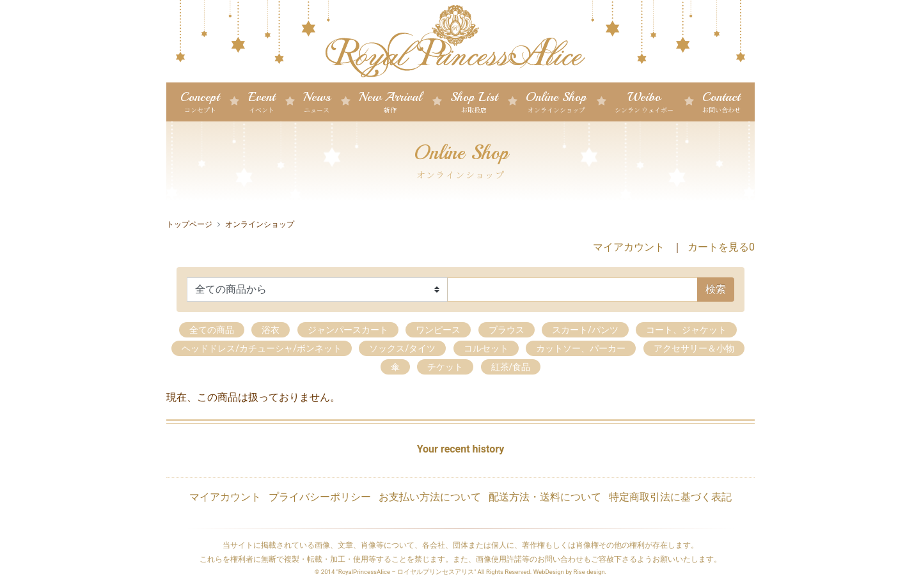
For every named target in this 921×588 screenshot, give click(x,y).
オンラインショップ (260, 224)
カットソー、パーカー (581, 348)
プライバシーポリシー (320, 497)
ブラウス (507, 330)
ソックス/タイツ (402, 348)
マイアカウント (629, 247)
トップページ (189, 224)
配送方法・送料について (545, 497)
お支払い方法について (430, 497)
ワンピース (438, 330)
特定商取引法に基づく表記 (670, 497)
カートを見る (721, 247)
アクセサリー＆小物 (694, 348)
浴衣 (271, 330)
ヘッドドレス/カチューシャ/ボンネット (262, 348)
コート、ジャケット (686, 330)
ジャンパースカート (348, 330)
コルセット (486, 348)
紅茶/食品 (511, 367)
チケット (445, 367)
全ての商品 (212, 330)
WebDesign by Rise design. (570, 572)
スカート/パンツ (585, 330)
